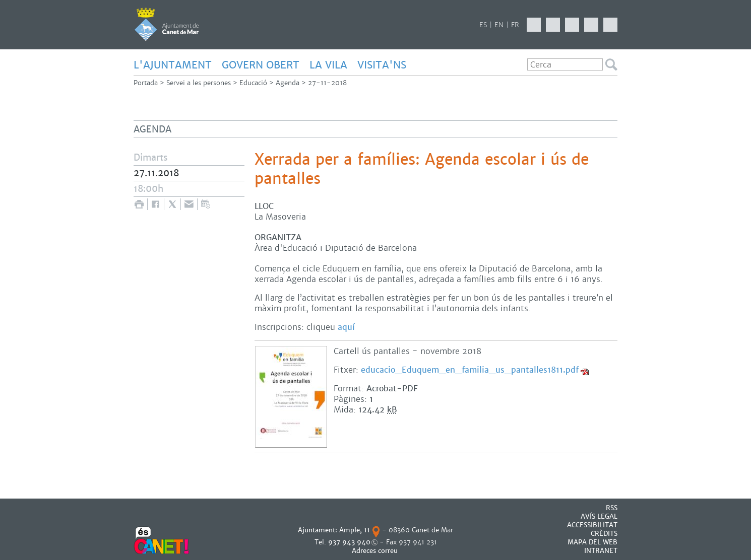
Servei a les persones (199, 83)
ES (483, 25)
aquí (346, 327)
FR (515, 25)
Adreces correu (376, 551)
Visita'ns (382, 65)
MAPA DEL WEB (592, 542)
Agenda (288, 83)
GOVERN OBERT (261, 65)
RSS (612, 508)
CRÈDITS (604, 534)
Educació (253, 83)
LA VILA (328, 65)
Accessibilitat (592, 525)
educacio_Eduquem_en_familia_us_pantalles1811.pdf (470, 370)
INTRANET (601, 551)
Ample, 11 (355, 530)
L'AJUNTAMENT (173, 65)
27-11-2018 (327, 83)
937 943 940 (349, 542)
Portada (146, 83)
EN (499, 25)
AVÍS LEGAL (599, 516)
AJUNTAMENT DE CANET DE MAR (167, 24)
